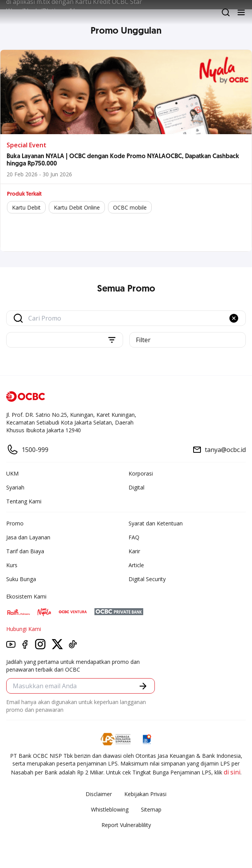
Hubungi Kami (24, 629)
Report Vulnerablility (126, 825)
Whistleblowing (110, 809)
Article (136, 565)
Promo (15, 523)
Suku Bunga (21, 579)
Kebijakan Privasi (145, 794)
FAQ (134, 537)
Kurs (12, 565)
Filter (143, 340)
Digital (136, 487)
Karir (134, 551)
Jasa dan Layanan (28, 537)
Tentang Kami (24, 501)
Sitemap (151, 809)
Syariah (15, 487)
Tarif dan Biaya (25, 551)
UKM (12, 473)
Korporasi (141, 473)
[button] (234, 318)
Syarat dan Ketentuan (156, 523)
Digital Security (147, 579)
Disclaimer (99, 794)
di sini (232, 772)
